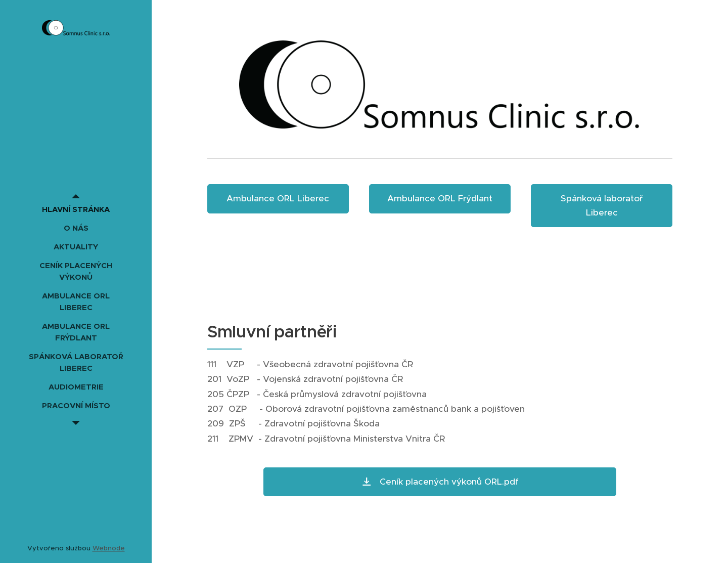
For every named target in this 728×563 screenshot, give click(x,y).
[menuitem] (76, 209)
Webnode (109, 548)
